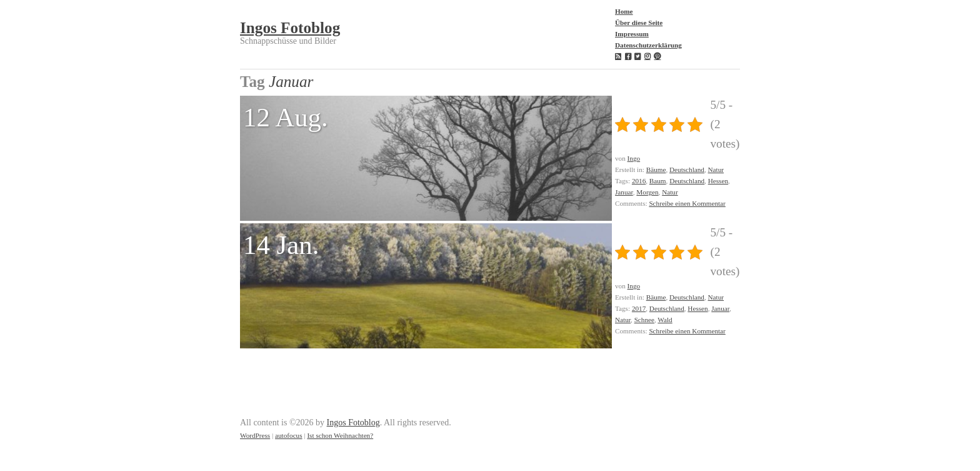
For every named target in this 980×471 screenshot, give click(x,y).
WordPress (255, 435)
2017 (639, 308)
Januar (624, 192)
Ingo (634, 158)
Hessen (718, 181)
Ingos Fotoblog (290, 28)
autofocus (289, 435)
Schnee (644, 320)
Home (624, 11)
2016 (639, 181)
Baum (658, 181)
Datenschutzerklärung (648, 45)
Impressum (632, 34)
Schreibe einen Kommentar (687, 203)
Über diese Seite (639, 23)
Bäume (656, 170)
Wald (665, 320)
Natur (716, 170)
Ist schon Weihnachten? (340, 435)
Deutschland (687, 170)
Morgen (647, 192)
